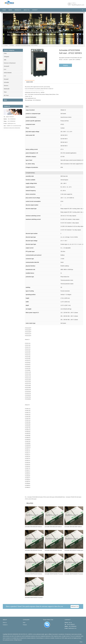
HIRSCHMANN (8, 73)
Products (18, 10)
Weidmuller (7, 89)
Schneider (12, 46)
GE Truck (6, 95)
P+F (5, 76)
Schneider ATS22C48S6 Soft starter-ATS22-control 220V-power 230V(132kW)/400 (45, 497)
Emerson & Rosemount (10, 63)
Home (6, 46)
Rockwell (6, 79)
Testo (5, 92)
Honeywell (6, 66)
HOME (4, 10)
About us (27, 10)
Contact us (5, 625)
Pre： (26, 497)
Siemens (6, 86)
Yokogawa (6, 57)
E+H (5, 69)
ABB (5, 60)
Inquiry (66, 65)
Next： (64, 497)
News (10, 10)
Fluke (5, 53)
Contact (35, 10)
